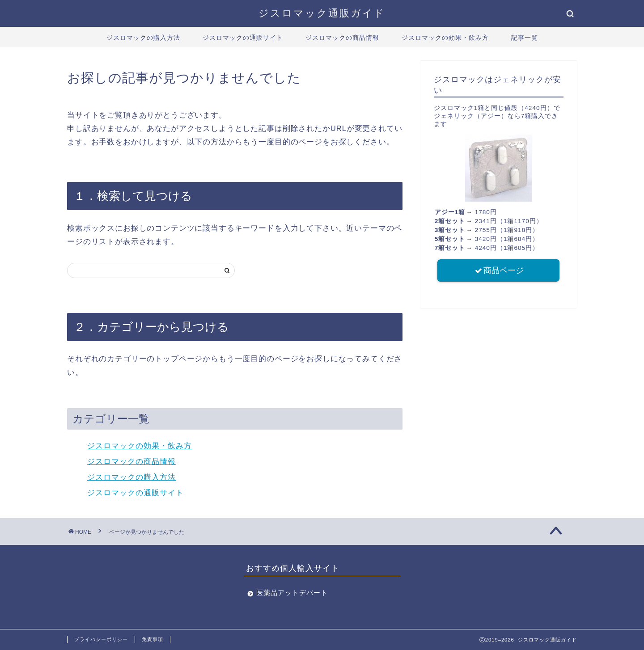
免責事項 (153, 639)
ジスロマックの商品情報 (342, 38)
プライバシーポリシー (101, 639)
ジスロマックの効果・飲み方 (445, 38)
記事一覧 (525, 38)
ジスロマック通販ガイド (322, 13)
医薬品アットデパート (292, 593)
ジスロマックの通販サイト (243, 38)
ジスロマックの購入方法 (143, 38)
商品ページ (499, 271)
